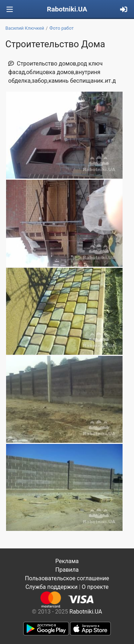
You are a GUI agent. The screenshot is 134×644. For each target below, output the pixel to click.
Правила (67, 570)
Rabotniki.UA (67, 9)
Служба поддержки (51, 587)
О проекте (95, 587)
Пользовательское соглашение (67, 578)
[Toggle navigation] (10, 9)
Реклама (67, 561)
